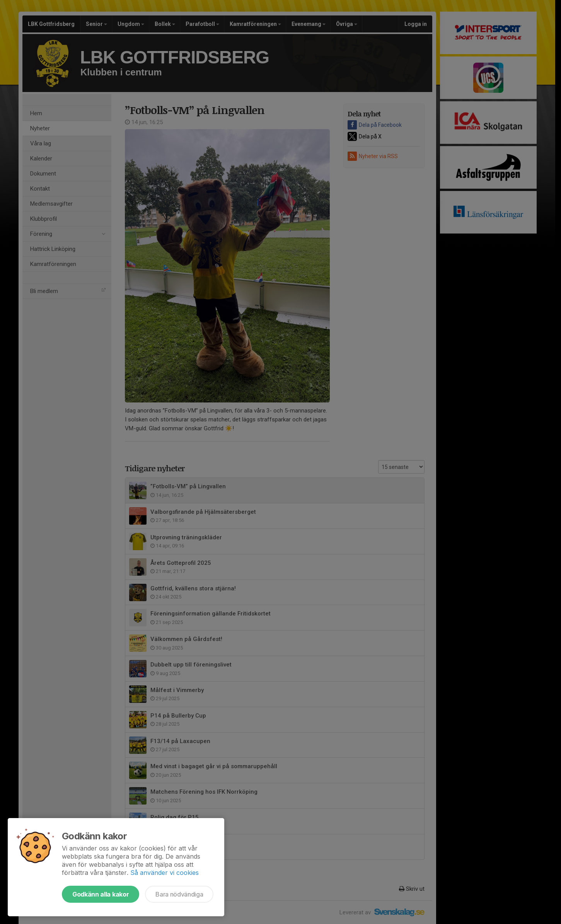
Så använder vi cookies (165, 873)
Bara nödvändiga (179, 894)
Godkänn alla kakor (101, 894)
